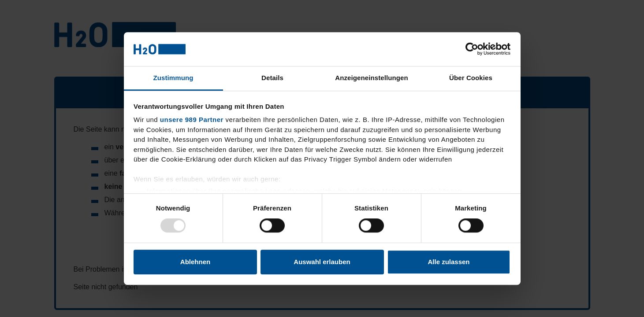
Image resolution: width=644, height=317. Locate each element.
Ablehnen (195, 262)
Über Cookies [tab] (471, 78)
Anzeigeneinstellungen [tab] (371, 78)
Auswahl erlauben (322, 262)
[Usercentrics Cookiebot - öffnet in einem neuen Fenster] (472, 49)
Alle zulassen (449, 262)
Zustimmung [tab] (173, 78)
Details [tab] (272, 78)
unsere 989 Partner (192, 120)
